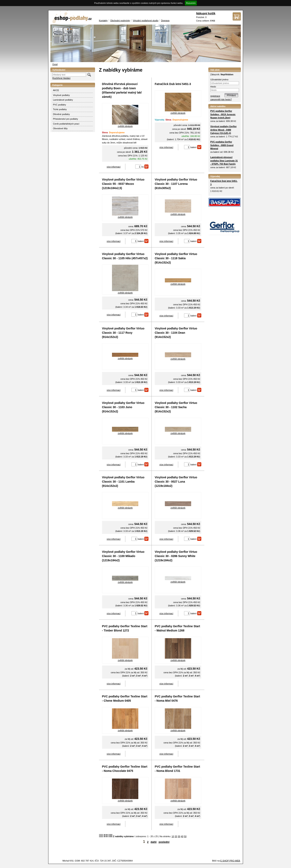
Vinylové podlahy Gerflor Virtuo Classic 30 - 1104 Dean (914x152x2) (176, 333)
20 (176, 836)
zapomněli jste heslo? (221, 99)
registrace (215, 96)
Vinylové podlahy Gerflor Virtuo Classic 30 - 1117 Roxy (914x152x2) (123, 333)
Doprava (165, 20)
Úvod (55, 64)
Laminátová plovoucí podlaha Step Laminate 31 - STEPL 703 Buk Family (224, 161)
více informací (114, 167)
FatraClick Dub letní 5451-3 (173, 84)
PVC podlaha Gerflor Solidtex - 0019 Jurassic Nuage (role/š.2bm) (223, 114)
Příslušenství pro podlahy (66, 119)
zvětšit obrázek (125, 126)
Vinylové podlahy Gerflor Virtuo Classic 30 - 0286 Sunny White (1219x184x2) (176, 556)
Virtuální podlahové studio (146, 20)
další (154, 842)
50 (185, 836)
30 (179, 836)
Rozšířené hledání (61, 78)
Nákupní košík (206, 13)
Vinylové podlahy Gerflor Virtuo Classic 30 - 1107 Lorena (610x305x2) (176, 184)
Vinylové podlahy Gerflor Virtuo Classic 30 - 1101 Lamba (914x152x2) (123, 482)
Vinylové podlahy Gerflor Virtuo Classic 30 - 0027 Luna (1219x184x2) (176, 482)
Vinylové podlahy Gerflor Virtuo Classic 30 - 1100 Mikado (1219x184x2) (123, 556)
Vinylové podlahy (61, 95)
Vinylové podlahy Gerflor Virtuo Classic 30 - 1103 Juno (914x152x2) (123, 407)
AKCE (56, 90)
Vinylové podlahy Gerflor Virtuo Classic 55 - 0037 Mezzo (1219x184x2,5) (123, 184)
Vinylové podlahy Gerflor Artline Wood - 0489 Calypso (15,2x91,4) (224, 130)
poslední (164, 842)
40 (182, 836)
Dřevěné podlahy (61, 114)
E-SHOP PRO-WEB (230, 861)
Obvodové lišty (60, 128)
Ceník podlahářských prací (66, 124)
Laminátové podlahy (63, 100)
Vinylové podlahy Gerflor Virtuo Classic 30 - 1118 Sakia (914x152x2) (176, 258)
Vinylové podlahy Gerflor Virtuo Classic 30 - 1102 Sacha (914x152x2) (176, 407)
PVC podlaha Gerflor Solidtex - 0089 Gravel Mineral (222, 145)
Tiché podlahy (60, 109)
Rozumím (191, 3)
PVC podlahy (60, 105)
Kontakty (103, 20)
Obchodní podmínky (120, 20)
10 (173, 836)
